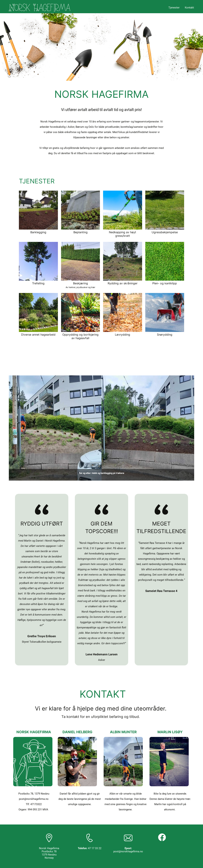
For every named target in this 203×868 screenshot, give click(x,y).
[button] (13, 428)
